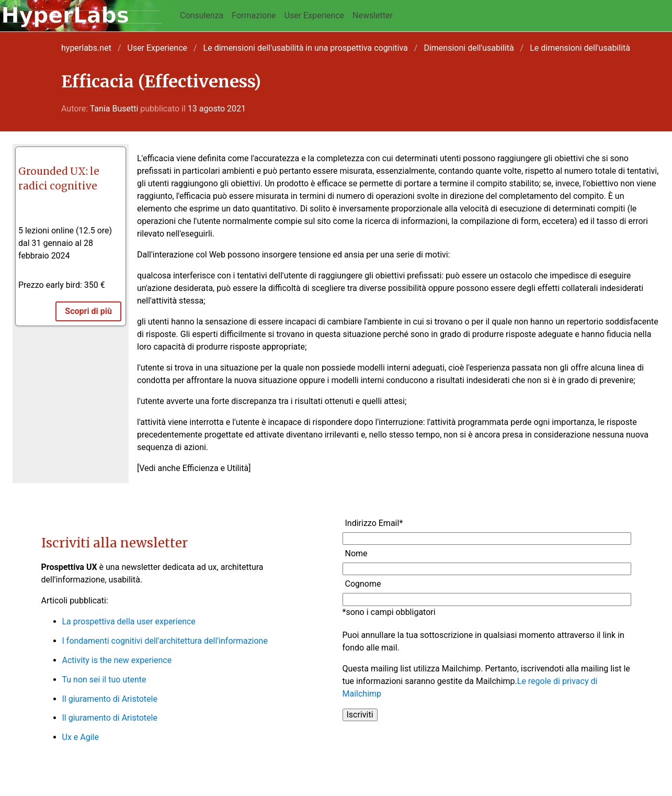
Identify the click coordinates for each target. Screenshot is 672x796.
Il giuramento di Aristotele (110, 699)
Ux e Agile (81, 737)
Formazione (254, 15)
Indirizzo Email (374, 523)
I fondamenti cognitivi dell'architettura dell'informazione (165, 641)
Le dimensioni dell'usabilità (580, 48)
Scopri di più (88, 311)
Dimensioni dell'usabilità (469, 48)
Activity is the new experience (117, 660)
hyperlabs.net (86, 48)
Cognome (363, 584)
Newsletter (373, 15)
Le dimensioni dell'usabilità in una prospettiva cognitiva (306, 48)
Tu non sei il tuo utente (104, 680)
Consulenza (202, 15)
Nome (356, 553)
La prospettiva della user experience (129, 621)
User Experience (315, 15)
